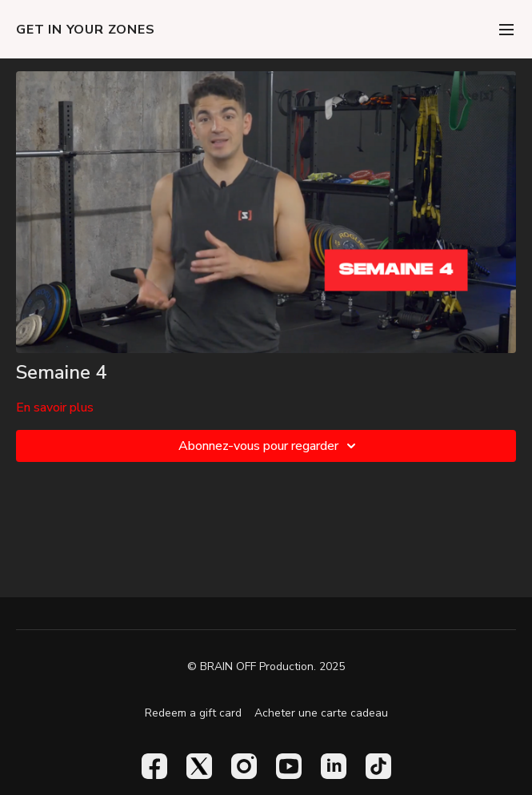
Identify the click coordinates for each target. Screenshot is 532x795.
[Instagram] (244, 766)
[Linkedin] (334, 766)
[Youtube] (289, 766)
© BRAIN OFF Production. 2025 (266, 667)
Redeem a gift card (193, 713)
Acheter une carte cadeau (321, 713)
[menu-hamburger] (506, 29)
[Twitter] (199, 766)
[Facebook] (154, 766)
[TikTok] (378, 766)
